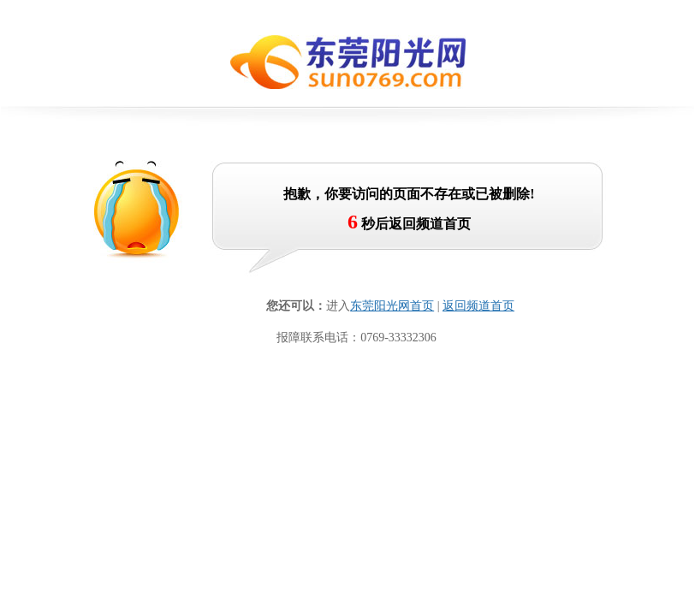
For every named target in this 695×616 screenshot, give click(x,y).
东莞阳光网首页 (392, 306)
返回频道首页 (478, 306)
